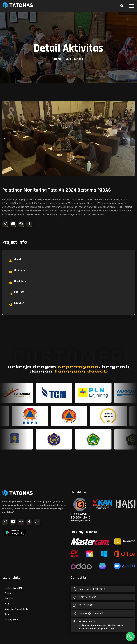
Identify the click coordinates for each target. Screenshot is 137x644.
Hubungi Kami (11, 619)
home (58, 59)
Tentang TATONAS (14, 588)
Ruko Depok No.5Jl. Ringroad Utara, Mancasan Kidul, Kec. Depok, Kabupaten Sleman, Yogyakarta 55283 (101, 625)
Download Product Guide (16, 609)
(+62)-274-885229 (88, 597)
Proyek (8, 593)
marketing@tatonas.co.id (91, 613)
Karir (7, 614)
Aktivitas (9, 599)
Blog (7, 604)
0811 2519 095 (86, 605)
